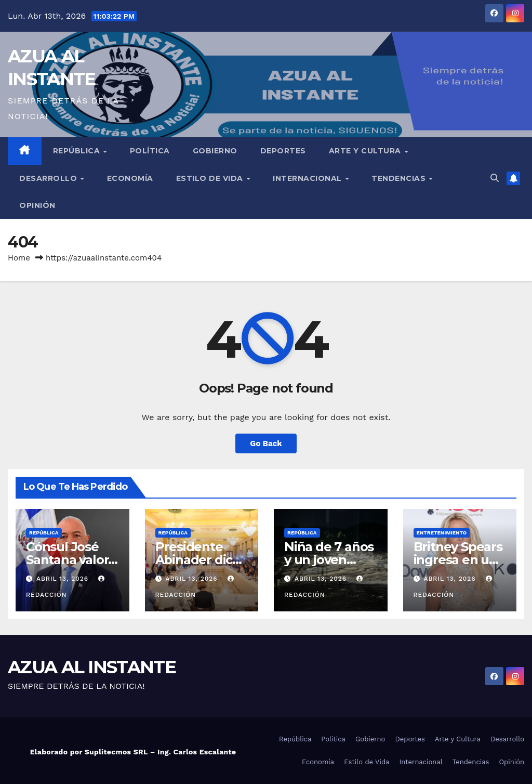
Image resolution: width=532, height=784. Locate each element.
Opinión (37, 205)
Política (150, 151)
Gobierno (215, 151)
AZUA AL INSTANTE (92, 667)
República (78, 151)
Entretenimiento (442, 533)
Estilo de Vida (211, 178)
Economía (130, 178)
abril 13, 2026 (64, 579)
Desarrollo (49, 178)
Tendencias (400, 178)
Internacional (308, 178)
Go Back (266, 443)
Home (19, 258)
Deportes (283, 151)
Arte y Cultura (366, 151)
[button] (495, 178)
